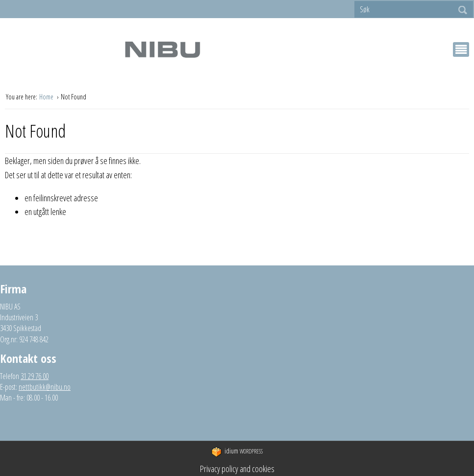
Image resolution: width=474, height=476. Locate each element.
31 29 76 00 (35, 376)
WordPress (237, 452)
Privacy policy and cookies (237, 469)
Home (47, 97)
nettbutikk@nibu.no (45, 387)
